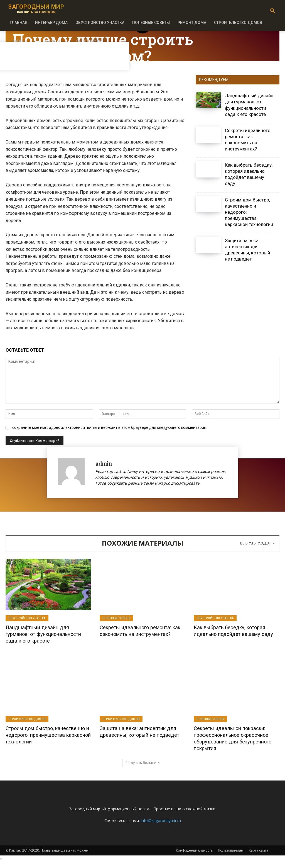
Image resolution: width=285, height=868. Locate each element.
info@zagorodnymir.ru (161, 827)
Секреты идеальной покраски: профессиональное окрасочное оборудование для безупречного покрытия (236, 745)
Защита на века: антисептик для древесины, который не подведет (247, 250)
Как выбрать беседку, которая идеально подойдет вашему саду (249, 174)
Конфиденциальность (194, 857)
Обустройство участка (27, 618)
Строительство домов (27, 726)
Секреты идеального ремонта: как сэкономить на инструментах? (140, 634)
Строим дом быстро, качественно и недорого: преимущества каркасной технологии (40, 745)
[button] (273, 11)
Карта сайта (259, 857)
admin (104, 463)
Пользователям (231, 857)
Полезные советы (116, 618)
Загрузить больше (143, 769)
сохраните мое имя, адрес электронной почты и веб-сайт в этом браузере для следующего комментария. (110, 427)
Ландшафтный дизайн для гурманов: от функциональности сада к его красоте (46, 637)
